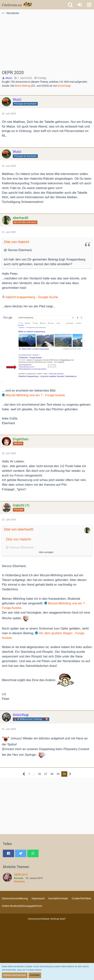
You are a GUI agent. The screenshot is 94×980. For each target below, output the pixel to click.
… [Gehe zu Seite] (34, 774)
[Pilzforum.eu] (17, 5)
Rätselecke (19, 882)
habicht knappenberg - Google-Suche (32, 297)
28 (52, 774)
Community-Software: (47, 919)
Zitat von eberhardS (19, 529)
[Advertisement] (47, 42)
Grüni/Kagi (64, 86)
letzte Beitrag (23, 86)
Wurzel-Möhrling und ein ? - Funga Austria (35, 395)
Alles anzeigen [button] (46, 552)
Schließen (35, 975)
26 (39, 774)
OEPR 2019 (21, 875)
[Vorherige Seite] (24, 774)
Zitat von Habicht (16, 242)
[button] (89, 5)
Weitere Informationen (15, 975)
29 (58, 774)
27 (46, 774)
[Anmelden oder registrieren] (80, 5)
